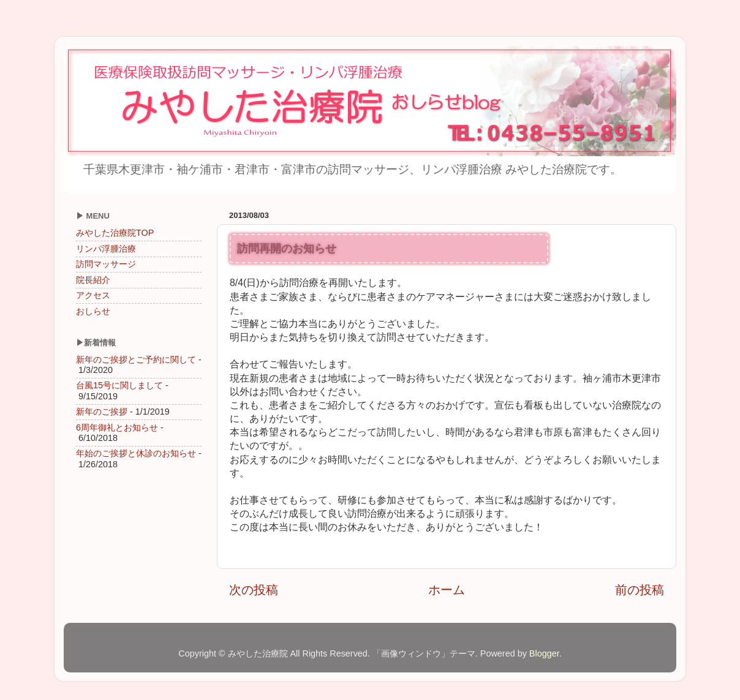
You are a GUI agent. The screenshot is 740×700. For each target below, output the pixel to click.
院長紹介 (93, 280)
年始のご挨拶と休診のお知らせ (136, 453)
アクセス (93, 295)
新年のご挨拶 (102, 412)
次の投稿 (254, 590)
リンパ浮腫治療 (106, 249)
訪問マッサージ (106, 264)
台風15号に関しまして (119, 385)
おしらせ (93, 311)
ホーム (447, 590)
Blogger (544, 653)
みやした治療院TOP (115, 233)
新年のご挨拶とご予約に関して (136, 359)
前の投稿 (640, 590)
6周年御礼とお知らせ (117, 427)
